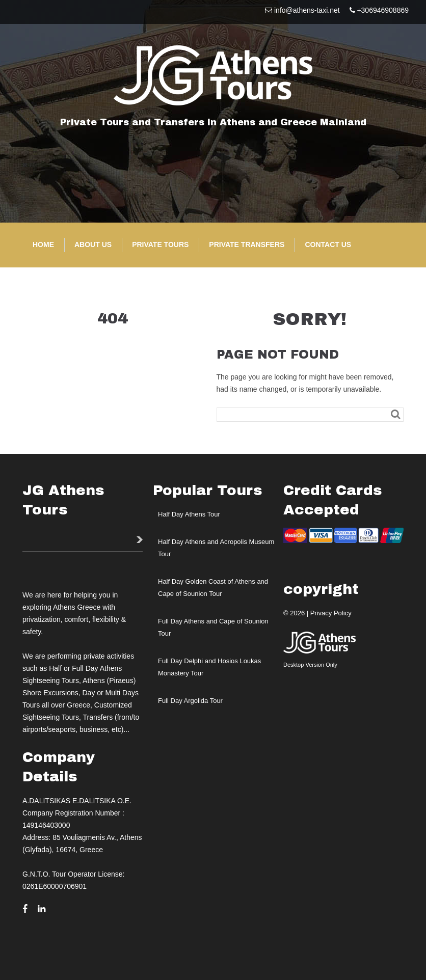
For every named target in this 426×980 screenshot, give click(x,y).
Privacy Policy (331, 613)
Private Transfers (247, 244)
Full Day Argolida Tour (190, 701)
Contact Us (328, 244)
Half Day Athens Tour (189, 514)
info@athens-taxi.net (307, 10)
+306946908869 (383, 10)
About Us (93, 244)
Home (43, 244)
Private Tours (160, 244)
